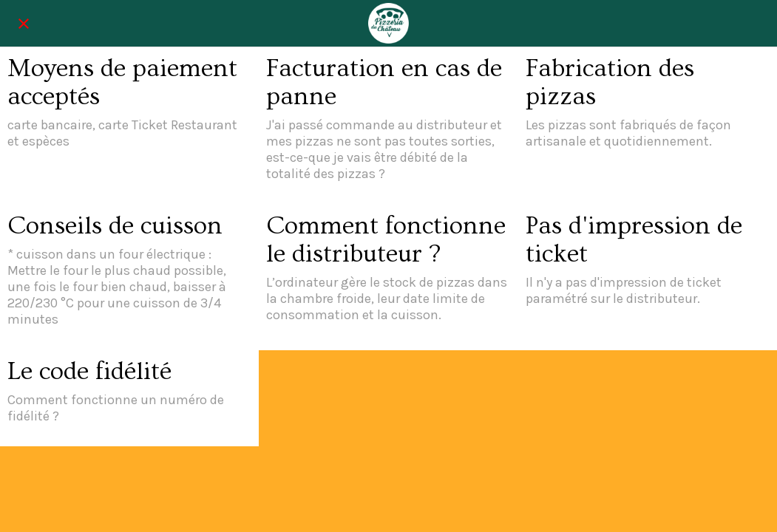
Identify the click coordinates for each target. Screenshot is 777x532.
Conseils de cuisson (115, 226)
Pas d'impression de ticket (634, 240)
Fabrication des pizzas (610, 83)
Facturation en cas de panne (384, 83)
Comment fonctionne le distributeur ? (386, 240)
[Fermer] (24, 24)
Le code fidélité (89, 372)
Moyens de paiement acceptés (122, 83)
